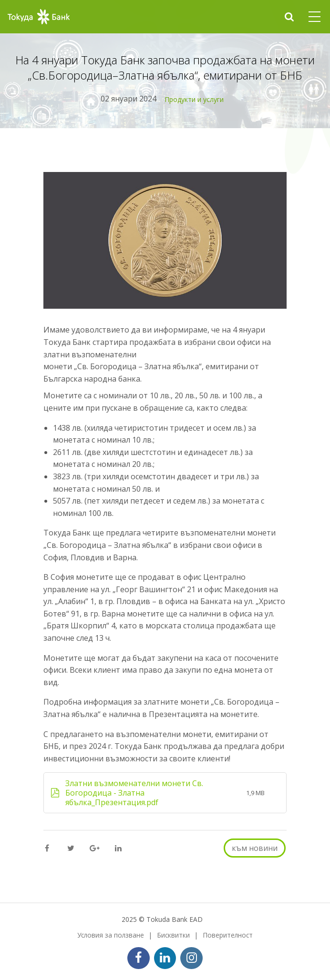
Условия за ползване (111, 935)
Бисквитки (173, 935)
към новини (255, 848)
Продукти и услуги (194, 99)
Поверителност (228, 935)
